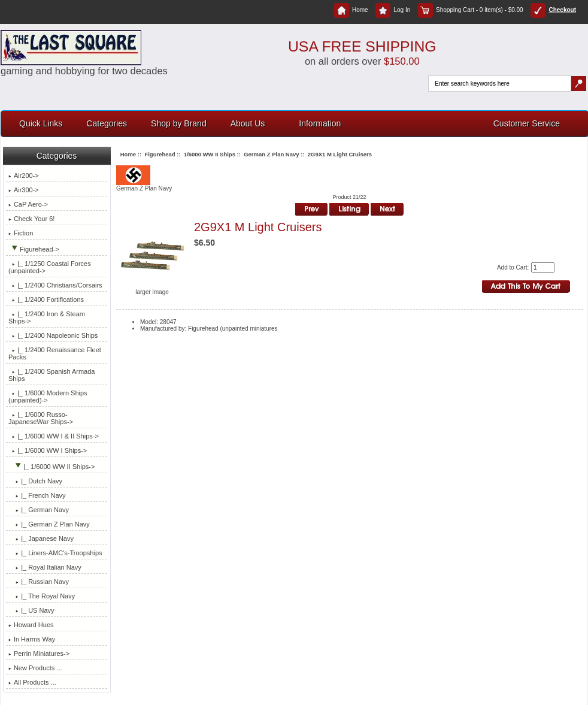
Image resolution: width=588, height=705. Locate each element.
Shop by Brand (179, 123)
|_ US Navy (31, 610)
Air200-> (24, 176)
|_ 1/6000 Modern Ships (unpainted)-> (48, 397)
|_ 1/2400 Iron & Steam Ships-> (47, 317)
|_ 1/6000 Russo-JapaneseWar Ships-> (41, 418)
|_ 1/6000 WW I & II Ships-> (54, 436)
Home (351, 10)
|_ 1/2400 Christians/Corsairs (55, 285)
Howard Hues (31, 625)
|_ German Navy (39, 510)
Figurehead (160, 154)
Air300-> (24, 190)
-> (34, 249)
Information (320, 123)
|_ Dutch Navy (35, 481)
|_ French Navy (37, 495)
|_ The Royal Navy (42, 596)
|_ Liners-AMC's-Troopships (55, 553)
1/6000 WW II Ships (210, 154)
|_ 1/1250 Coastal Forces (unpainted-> (50, 267)
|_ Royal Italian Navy (45, 567)
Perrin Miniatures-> (39, 653)
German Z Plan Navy (271, 154)
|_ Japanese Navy (41, 538)
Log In (393, 10)
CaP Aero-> (28, 204)
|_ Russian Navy (39, 582)
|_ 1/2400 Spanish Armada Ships (52, 375)
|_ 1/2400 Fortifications (46, 299)
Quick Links (41, 123)
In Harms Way (32, 639)
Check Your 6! (32, 219)
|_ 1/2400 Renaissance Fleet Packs (55, 353)
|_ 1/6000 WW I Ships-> (48, 450)
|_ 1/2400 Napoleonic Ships (53, 335)
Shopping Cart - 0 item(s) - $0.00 (471, 10)
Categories (107, 123)
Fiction (21, 233)
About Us (248, 123)
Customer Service (527, 123)
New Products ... (35, 668)
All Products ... (32, 682)
